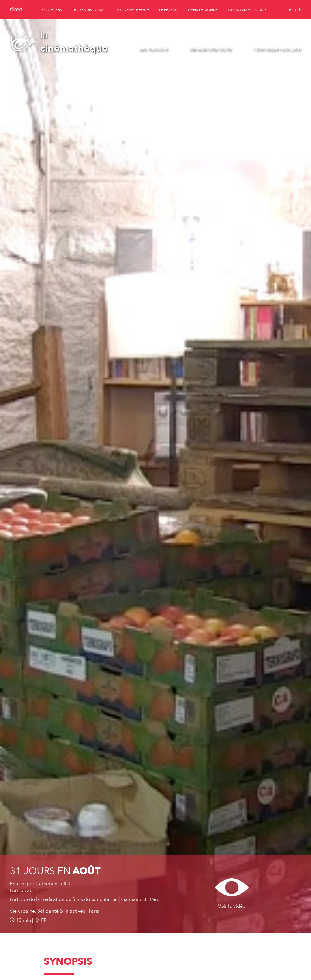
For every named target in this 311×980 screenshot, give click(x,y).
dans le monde (203, 10)
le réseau (168, 10)
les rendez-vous (88, 10)
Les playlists (154, 50)
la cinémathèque (132, 10)
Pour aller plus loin (277, 50)
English (295, 10)
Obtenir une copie (211, 50)
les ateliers (51, 10)
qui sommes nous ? (247, 10)
